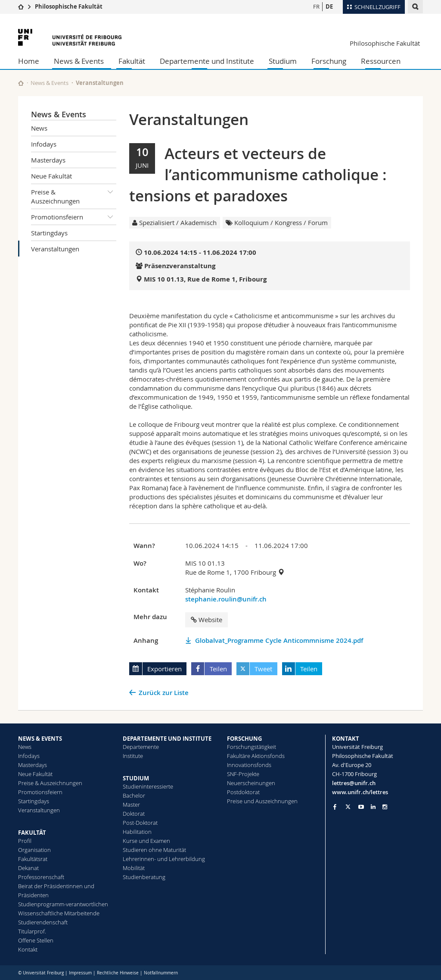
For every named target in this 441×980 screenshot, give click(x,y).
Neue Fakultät (51, 176)
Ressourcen (381, 61)
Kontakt (28, 949)
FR (316, 6)
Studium (283, 61)
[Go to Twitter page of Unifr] (348, 807)
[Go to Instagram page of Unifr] (385, 807)
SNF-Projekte (243, 774)
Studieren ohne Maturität (154, 850)
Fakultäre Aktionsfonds (256, 756)
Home (29, 61)
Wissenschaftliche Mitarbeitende (59, 913)
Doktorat (134, 814)
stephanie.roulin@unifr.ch (226, 599)
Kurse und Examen (146, 841)
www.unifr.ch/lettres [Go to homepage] (360, 792)
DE (329, 6)
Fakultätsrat (33, 859)
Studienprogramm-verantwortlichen (63, 904)
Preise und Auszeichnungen (262, 801)
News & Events (79, 61)
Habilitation (137, 832)
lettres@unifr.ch (354, 783)
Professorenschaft (41, 877)
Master (131, 805)
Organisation (34, 850)
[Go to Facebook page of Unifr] (335, 807)
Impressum (80, 973)
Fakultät (132, 61)
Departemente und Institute (207, 61)
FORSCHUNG (244, 739)
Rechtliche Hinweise (118, 973)
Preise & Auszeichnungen (74, 195)
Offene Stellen (36, 940)
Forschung (329, 61)
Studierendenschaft (43, 922)
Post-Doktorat (140, 823)
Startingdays (49, 233)
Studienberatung (144, 877)
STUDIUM (136, 778)
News (39, 128)
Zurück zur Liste (164, 693)
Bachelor (134, 795)
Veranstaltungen (55, 249)
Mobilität (134, 868)
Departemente (141, 747)
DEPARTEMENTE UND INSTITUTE (167, 739)
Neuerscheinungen (251, 783)
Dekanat (28, 868)
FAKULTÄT (32, 833)
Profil (25, 841)
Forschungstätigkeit (252, 747)
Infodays (44, 144)
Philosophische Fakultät (69, 6)
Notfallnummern (161, 973)
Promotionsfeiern (74, 217)
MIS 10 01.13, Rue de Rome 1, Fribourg (205, 279)
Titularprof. (32, 931)
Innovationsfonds (249, 765)
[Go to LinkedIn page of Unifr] (373, 807)
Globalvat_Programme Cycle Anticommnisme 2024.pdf (279, 640)
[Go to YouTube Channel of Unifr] (361, 807)
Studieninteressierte (148, 786)
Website (207, 620)
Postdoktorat (243, 792)
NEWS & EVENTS (40, 739)
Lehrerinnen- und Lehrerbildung (164, 859)
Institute (133, 756)
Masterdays (48, 160)
